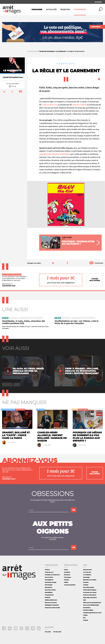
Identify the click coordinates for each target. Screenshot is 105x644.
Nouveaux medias (50, 590)
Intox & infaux (49, 577)
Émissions (65, 10)
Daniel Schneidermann (13, 77)
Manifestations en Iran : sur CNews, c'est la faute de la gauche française (76, 322)
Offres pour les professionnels (92, 603)
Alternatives (48, 587)
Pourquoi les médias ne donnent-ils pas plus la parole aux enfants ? (87, 437)
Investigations (49, 580)
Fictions (47, 570)
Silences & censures (51, 603)
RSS (84, 618)
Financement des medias (52, 608)
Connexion (98, 2)
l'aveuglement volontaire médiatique (54, 154)
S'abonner (96, 27)
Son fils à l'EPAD (79, 105)
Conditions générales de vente (92, 613)
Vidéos (66, 582)
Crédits (85, 615)
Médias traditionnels (51, 600)
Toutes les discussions (90, 595)
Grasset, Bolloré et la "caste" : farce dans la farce (16, 435)
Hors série (48, 632)
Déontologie (49, 585)
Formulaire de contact (90, 592)
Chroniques (80, 10)
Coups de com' (49, 572)
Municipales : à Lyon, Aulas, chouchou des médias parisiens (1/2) (24, 322)
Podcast (86, 620)
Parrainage (86, 577)
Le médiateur (87, 575)
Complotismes (49, 595)
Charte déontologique (90, 590)
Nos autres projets (89, 587)
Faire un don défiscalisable (91, 605)
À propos (86, 582)
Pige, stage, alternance (90, 598)
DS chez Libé (57, 632)
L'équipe (86, 585)
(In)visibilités (49, 592)
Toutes (66, 570)
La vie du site (87, 572)
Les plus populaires (70, 585)
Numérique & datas (51, 582)
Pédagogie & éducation (52, 605)
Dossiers (67, 580)
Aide (85, 600)
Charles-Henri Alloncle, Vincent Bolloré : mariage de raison (52, 437)
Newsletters (87, 608)
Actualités (51, 10)
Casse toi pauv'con (50, 105)
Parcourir (37, 10)
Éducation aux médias (90, 580)
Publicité (48, 598)
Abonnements (87, 570)
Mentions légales (88, 610)
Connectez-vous (9, 286)
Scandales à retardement (52, 575)
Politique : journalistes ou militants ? (26, 318)
